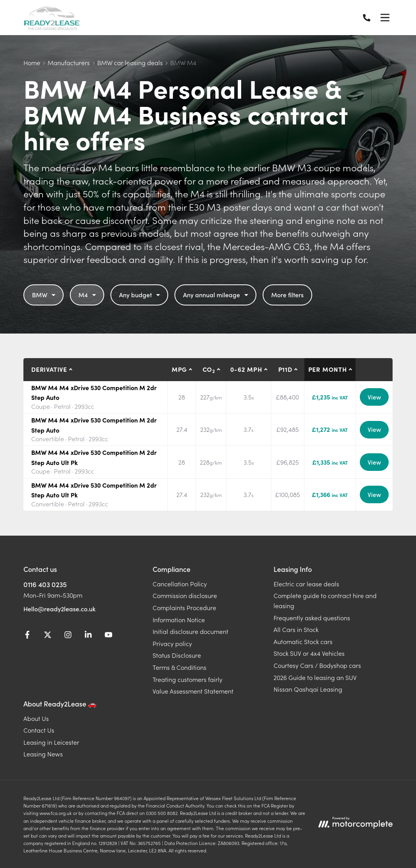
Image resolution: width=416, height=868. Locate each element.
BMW (45, 295)
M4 (88, 295)
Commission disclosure (185, 595)
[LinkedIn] (88, 636)
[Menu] (385, 18)
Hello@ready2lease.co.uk (60, 609)
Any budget (140, 295)
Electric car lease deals (306, 584)
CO (209, 369)
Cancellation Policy (180, 584)
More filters (287, 295)
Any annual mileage (217, 295)
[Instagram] (68, 636)
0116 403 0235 (45, 584)
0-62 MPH (246, 369)
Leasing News (43, 754)
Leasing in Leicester (51, 742)
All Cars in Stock (296, 629)
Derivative (49, 369)
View (374, 397)
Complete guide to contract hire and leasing (325, 600)
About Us (36, 718)
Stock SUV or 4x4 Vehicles (309, 653)
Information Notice (179, 619)
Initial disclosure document (190, 631)
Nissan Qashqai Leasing (308, 689)
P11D (285, 369)
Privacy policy (172, 643)
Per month (328, 369)
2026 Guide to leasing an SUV (315, 677)
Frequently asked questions (312, 618)
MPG (179, 369)
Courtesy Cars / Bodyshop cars (317, 665)
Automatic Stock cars (303, 641)
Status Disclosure (177, 655)
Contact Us (39, 730)
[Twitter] (48, 636)
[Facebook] (27, 636)
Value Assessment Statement (193, 691)
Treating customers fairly (188, 679)
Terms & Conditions (180, 667)
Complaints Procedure (184, 607)
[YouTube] (108, 636)
